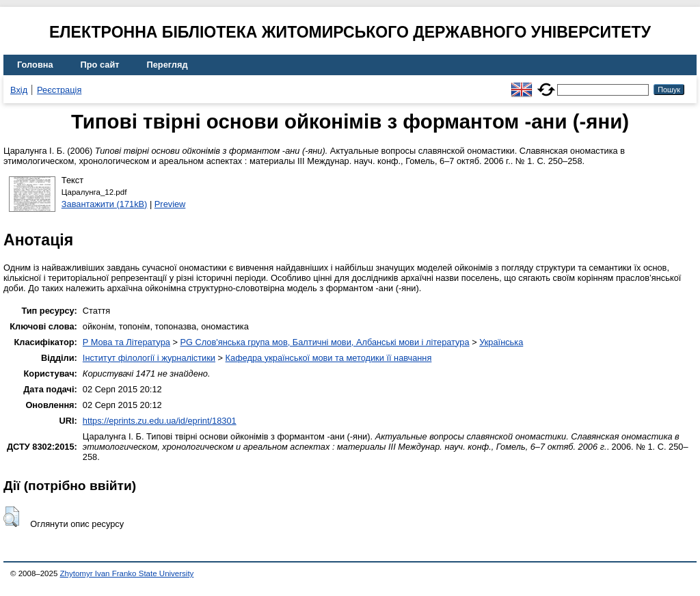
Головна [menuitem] (35, 65)
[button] (11, 517)
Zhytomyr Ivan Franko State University (127, 573)
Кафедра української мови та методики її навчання (329, 358)
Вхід (19, 90)
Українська (501, 342)
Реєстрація (59, 90)
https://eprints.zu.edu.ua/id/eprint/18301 (160, 421)
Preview (170, 204)
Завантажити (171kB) (105, 204)
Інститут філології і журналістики (149, 358)
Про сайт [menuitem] (100, 65)
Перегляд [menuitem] (167, 65)
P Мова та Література (126, 342)
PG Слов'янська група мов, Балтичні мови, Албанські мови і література (324, 342)
